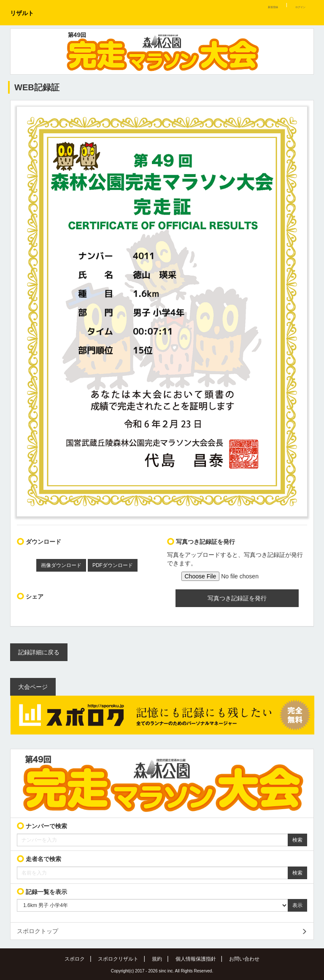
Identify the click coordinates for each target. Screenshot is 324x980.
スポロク (75, 959)
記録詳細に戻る (39, 652)
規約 (157, 959)
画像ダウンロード (61, 565)
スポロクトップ (38, 931)
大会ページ (33, 687)
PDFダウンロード (113, 565)
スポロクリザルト (118, 959)
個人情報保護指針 (196, 959)
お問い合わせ (244, 959)
